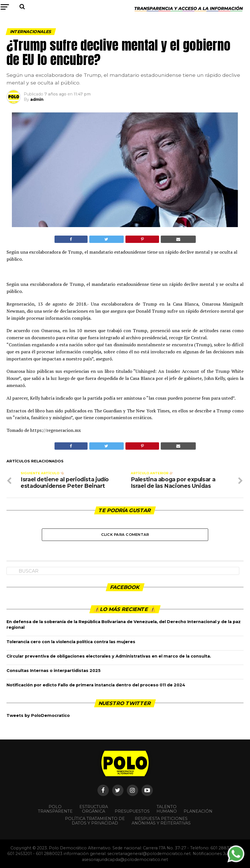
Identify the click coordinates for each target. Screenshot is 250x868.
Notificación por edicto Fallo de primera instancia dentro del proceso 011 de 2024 (96, 685)
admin (37, 99)
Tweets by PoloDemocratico (38, 715)
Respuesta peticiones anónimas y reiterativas (161, 821)
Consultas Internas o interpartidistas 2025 (54, 671)
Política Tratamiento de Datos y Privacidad (95, 821)
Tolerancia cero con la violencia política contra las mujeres (71, 642)
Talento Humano (167, 809)
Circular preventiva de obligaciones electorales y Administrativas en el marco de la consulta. (109, 656)
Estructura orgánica (94, 809)
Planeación (198, 811)
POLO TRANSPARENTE (55, 809)
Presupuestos (132, 811)
